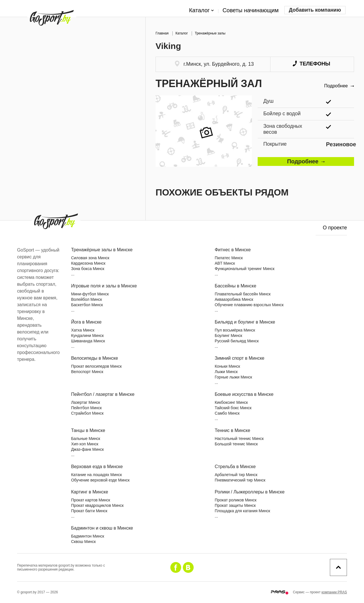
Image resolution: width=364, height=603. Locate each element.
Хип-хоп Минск (85, 444)
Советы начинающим (250, 10)
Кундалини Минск (87, 336)
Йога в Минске (86, 322)
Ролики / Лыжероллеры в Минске (250, 492)
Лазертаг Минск (86, 402)
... (73, 274)
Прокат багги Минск (89, 511)
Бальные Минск (86, 439)
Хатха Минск (83, 330)
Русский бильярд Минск (237, 341)
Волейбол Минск (87, 299)
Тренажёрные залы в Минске (102, 250)
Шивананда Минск (88, 341)
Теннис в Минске (232, 430)
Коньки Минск (227, 366)
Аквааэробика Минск (234, 299)
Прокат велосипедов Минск (96, 366)
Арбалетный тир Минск (236, 475)
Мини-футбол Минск (90, 294)
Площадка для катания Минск (242, 511)
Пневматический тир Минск (240, 480)
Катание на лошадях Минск (96, 475)
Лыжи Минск (226, 372)
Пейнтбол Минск (86, 408)
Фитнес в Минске (233, 250)
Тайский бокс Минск (233, 408)
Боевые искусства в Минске (244, 394)
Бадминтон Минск (88, 536)
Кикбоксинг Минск (231, 402)
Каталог (202, 11)
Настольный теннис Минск (239, 439)
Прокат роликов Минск (236, 500)
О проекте (335, 228)
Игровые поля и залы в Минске (104, 286)
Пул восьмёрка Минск (235, 330)
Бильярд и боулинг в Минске (245, 322)
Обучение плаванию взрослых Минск (249, 305)
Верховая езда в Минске (97, 467)
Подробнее (339, 86)
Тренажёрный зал (209, 84)
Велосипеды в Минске (95, 358)
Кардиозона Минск (88, 263)
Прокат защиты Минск (235, 505)
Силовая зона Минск (90, 258)
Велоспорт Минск (87, 372)
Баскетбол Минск (87, 305)
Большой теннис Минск (236, 444)
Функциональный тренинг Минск (245, 269)
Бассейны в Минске (235, 286)
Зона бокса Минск (88, 269)
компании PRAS (334, 592)
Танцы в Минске (88, 430)
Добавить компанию (315, 10)
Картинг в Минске (90, 492)
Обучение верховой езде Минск (100, 480)
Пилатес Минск (229, 258)
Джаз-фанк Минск (87, 449)
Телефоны (312, 64)
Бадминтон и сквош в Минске (102, 528)
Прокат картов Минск (91, 500)
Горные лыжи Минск (233, 377)
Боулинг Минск (228, 336)
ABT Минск (225, 263)
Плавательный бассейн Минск (243, 294)
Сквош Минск (83, 542)
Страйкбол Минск (87, 413)
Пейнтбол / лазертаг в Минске (103, 394)
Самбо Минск (227, 413)
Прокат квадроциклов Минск (97, 505)
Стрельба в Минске (235, 467)
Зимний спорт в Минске (240, 358)
